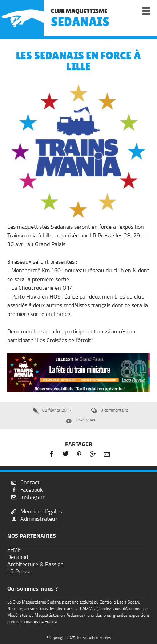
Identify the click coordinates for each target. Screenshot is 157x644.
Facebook (32, 490)
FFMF (14, 550)
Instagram (33, 497)
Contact (30, 482)
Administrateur (39, 519)
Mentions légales (41, 511)
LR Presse (19, 571)
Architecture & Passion (35, 564)
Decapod (18, 557)
